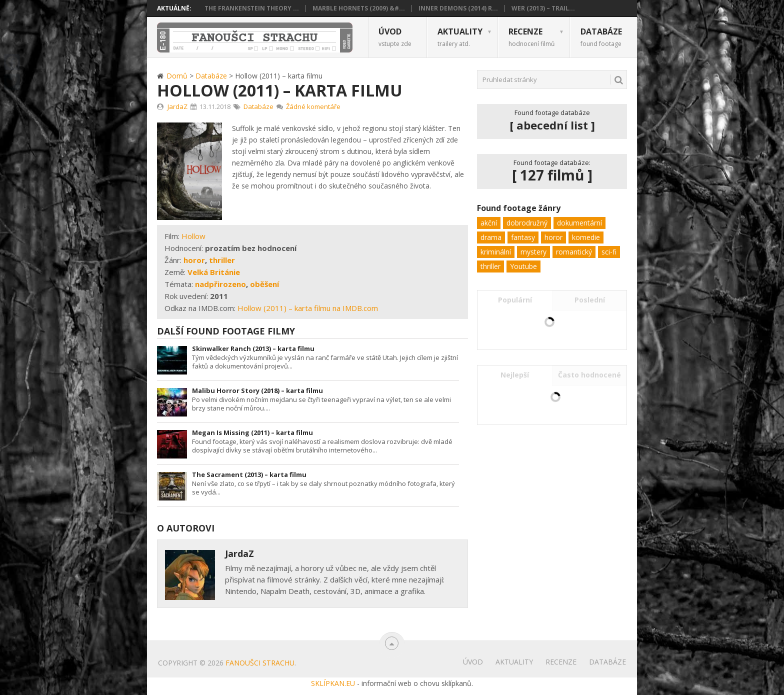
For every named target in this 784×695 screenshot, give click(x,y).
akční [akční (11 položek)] (489, 223)
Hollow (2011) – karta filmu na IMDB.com (308, 308)
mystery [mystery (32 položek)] (533, 252)
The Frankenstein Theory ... (252, 8)
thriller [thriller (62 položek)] (490, 266)
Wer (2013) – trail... (543, 8)
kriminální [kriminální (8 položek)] (496, 252)
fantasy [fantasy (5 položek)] (523, 237)
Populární (515, 300)
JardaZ (177, 106)
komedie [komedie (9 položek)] (586, 237)
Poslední (590, 300)
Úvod (395, 37)
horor (194, 260)
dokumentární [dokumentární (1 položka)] (579, 223)
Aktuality (460, 37)
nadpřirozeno (220, 284)
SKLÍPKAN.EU (333, 683)
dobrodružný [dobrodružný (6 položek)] (527, 223)
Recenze (531, 37)
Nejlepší (515, 375)
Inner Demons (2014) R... (458, 8)
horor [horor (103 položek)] (553, 237)
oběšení (264, 284)
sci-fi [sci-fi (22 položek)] (609, 252)
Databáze (601, 37)
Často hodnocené (589, 375)
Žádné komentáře (313, 106)
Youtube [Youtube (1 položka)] (523, 266)
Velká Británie (214, 272)
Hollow (193, 236)
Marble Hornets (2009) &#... (359, 8)
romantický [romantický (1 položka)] (574, 252)
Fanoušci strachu (260, 663)
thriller (222, 260)
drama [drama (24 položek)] (491, 237)
